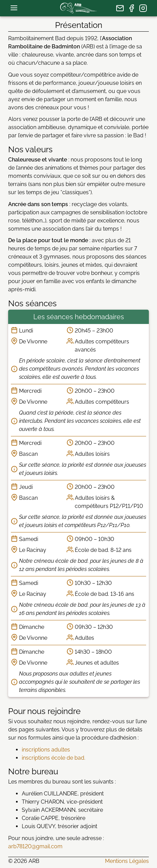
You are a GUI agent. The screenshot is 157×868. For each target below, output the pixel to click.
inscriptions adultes (46, 750)
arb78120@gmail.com (35, 846)
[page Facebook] (132, 8)
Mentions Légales (127, 861)
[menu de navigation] (14, 8)
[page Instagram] (143, 8)
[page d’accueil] (78, 8)
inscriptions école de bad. (54, 758)
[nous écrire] (120, 8)
